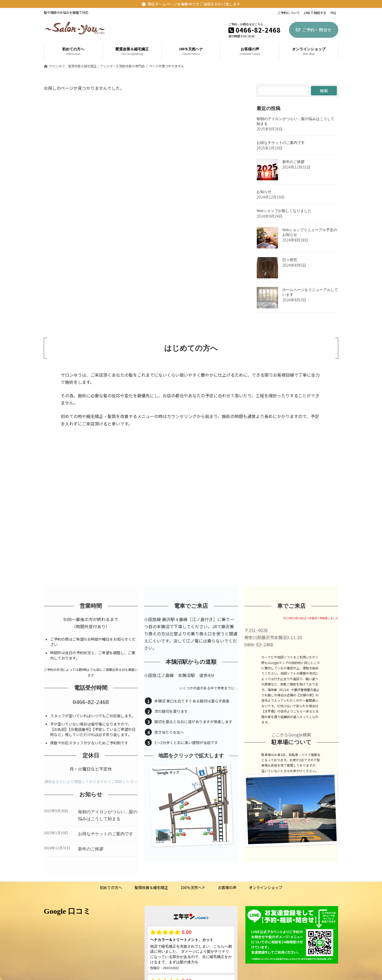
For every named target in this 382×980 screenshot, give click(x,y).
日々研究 (290, 260)
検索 (324, 91)
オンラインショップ (266, 887)
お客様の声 (227, 887)
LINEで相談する (315, 13)
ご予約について (289, 13)
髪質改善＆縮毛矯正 (151, 887)
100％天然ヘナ (193, 887)
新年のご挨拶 (293, 162)
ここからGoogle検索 (291, 735)
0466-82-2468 (91, 702)
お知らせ (264, 192)
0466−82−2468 (259, 644)
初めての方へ (111, 887)
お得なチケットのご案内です (281, 143)
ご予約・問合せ (314, 30)
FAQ (333, 13)
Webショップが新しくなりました (284, 211)
